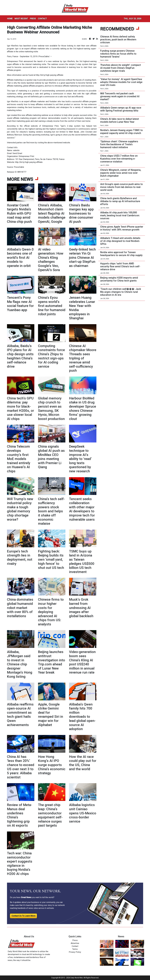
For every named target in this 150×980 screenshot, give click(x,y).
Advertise (75, 943)
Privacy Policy (75, 952)
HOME (10, 19)
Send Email (17, 153)
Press (75, 940)
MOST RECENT (21, 19)
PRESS (33, 19)
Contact (75, 946)
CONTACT (42, 19)
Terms (75, 949)
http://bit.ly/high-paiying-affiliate (50, 75)
